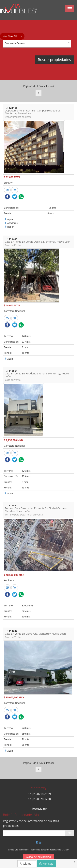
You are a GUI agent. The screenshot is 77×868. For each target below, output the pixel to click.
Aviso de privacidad (38, 857)
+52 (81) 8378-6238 (38, 799)
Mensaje (46, 864)
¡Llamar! (27, 864)
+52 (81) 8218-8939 (38, 794)
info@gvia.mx (38, 809)
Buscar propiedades (54, 60)
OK (70, 833)
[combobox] (37, 44)
